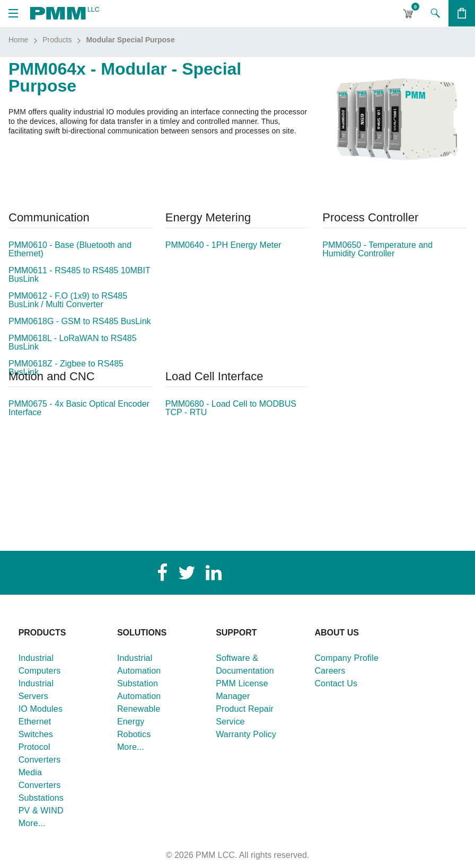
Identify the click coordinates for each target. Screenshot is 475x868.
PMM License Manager (242, 690)
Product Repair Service (245, 715)
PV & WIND (41, 811)
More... (32, 823)
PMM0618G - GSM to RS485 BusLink (80, 321)
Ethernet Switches (36, 728)
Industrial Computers (40, 664)
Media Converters (40, 779)
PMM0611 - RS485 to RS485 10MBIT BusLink (79, 275)
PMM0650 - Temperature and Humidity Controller (377, 249)
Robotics (134, 734)
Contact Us (336, 683)
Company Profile (346, 658)
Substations (41, 798)
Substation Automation (139, 690)
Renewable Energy (139, 715)
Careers (330, 671)
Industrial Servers (36, 690)
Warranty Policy (246, 734)
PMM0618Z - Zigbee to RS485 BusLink (66, 368)
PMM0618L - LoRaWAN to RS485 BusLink (73, 343)
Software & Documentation (245, 664)
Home (18, 40)
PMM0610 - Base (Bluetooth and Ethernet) (70, 249)
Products (57, 40)
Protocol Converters (40, 753)
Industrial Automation (139, 664)
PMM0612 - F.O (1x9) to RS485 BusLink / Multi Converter (68, 300)
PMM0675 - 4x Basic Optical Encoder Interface (79, 408)
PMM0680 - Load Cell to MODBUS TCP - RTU (231, 408)
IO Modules (41, 709)
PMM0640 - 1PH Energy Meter (223, 245)
